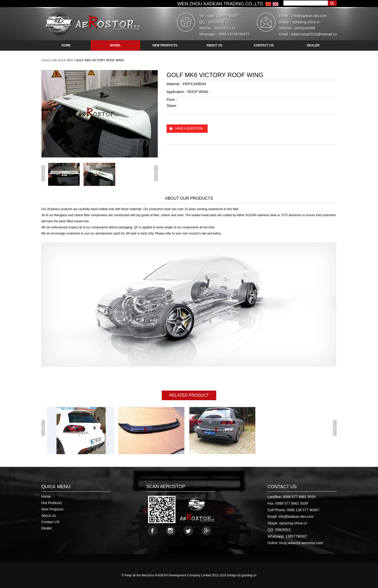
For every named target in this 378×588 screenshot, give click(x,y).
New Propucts (52, 509)
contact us (264, 45)
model (115, 45)
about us (214, 45)
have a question (189, 128)
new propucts (165, 45)
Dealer (47, 528)
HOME (66, 45)
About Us (49, 516)
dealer (313, 45)
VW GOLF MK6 (62, 60)
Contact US (50, 522)
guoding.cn (249, 575)
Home (45, 60)
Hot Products (52, 503)
